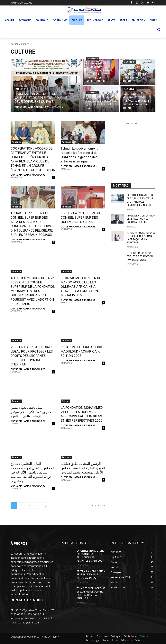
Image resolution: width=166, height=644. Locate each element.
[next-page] (46, 506)
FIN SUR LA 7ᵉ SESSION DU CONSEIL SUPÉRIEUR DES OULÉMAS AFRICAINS (80, 217)
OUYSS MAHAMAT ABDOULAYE (28, 175)
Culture (65, 401)
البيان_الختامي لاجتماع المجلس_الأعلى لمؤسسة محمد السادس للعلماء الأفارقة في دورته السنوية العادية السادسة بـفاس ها (32, 472)
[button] (159, 30)
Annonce (21, 89)
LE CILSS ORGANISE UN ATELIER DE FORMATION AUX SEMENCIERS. (140, 256)
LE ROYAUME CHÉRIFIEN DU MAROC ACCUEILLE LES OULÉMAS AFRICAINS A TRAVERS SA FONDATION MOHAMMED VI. (81, 287)
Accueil (14, 44)
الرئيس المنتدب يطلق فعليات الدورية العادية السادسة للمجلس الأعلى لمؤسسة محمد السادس (83, 468)
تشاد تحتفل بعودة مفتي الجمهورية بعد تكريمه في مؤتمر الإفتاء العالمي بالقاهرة (32, 412)
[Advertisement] (133, 145)
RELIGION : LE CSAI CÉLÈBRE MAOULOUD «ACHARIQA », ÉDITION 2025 (82, 351)
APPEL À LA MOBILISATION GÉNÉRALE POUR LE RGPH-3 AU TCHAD (141, 219)
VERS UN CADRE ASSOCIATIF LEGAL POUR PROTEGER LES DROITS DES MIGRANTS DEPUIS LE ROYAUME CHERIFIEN (32, 356)
